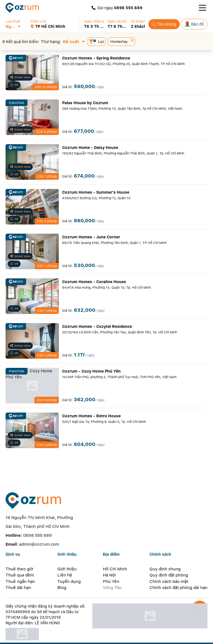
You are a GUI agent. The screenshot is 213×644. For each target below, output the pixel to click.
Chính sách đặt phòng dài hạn (178, 575)
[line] (61, 637)
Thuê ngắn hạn (20, 569)
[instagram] (50, 637)
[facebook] (28, 637)
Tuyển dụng (69, 569)
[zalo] (39, 637)
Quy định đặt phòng (169, 563)
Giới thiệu (67, 556)
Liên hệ (65, 563)
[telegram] (83, 637)
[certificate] (46, 622)
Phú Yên (111, 569)
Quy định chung (165, 556)
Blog (62, 575)
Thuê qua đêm (20, 563)
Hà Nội (109, 563)
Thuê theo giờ (19, 556)
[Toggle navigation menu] (202, 8)
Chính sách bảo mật (169, 569)
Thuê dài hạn (18, 575)
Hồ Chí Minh (115, 556)
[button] (16, 24)
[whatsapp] (72, 637)
